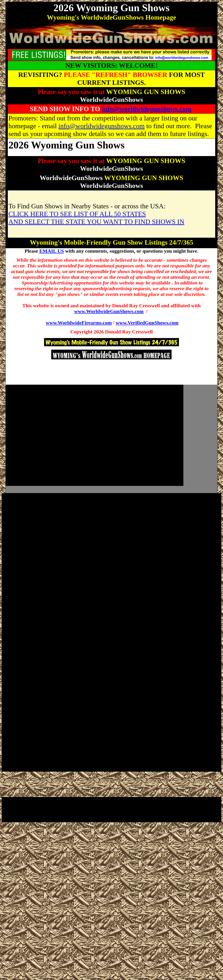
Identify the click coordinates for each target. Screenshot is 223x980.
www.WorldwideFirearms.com (79, 323)
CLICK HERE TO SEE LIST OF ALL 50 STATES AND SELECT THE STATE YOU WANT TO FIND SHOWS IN (96, 218)
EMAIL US (52, 251)
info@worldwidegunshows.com (147, 109)
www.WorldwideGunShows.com (109, 311)
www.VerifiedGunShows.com (147, 323)
